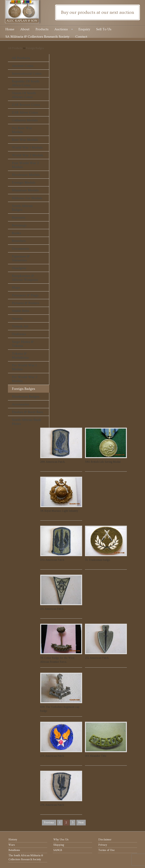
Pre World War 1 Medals (24, 367)
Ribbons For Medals (27, 198)
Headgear (19, 268)
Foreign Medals (24, 183)
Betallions (14, 850)
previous (49, 823)
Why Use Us (61, 840)
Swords (17, 319)
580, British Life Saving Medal (103, 462)
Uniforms (19, 334)
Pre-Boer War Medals (22, 130)
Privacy (103, 845)
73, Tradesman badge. (98, 560)
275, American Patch (52, 756)
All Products (15, 48)
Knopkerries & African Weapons (25, 278)
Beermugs (19, 225)
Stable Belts (21, 311)
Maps (16, 288)
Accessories (21, 404)
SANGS (58, 850)
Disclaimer (105, 840)
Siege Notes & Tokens (23, 344)
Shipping (59, 845)
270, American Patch (52, 560)
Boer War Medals (25, 140)
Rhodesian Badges (26, 397)
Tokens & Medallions (20, 356)
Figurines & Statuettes (21, 258)
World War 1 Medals (27, 148)
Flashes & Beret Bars (27, 412)
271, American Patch (52, 609)
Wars (12, 845)
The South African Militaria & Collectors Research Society (26, 857)
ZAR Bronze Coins (26, 105)
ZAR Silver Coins (25, 112)
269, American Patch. (53, 462)
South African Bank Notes (27, 422)
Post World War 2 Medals (25, 165)
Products (42, 29)
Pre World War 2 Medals (25, 379)
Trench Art (20, 326)
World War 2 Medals (28, 155)
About (25, 29)
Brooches (19, 241)
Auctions (64, 30)
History (13, 840)
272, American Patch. (97, 658)
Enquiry (84, 29)
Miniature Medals (25, 190)
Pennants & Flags (25, 295)
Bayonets (19, 218)
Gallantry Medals (25, 120)
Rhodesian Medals (26, 175)
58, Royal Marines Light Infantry (59, 511)
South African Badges (22, 208)
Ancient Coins (23, 66)
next (81, 823)
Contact (81, 37)
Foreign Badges (35, 48)
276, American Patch (52, 805)
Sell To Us (104, 29)
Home (10, 29)
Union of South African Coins (24, 95)
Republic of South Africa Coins (26, 83)
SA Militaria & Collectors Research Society (37, 37)
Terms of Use (106, 850)
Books (16, 233)
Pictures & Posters (26, 303)
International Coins (27, 74)
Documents (20, 249)
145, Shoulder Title (96, 756)
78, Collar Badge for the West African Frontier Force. (57, 660)
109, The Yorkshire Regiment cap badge (60, 709)
